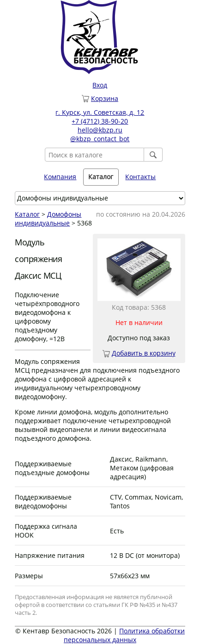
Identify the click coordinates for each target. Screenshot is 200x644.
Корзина (105, 98)
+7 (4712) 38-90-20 (100, 121)
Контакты (140, 177)
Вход (100, 85)
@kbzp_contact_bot (100, 139)
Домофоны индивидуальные (48, 219)
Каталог (101, 177)
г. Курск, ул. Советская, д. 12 (100, 112)
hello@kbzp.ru (100, 130)
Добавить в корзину (144, 353)
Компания (60, 177)
